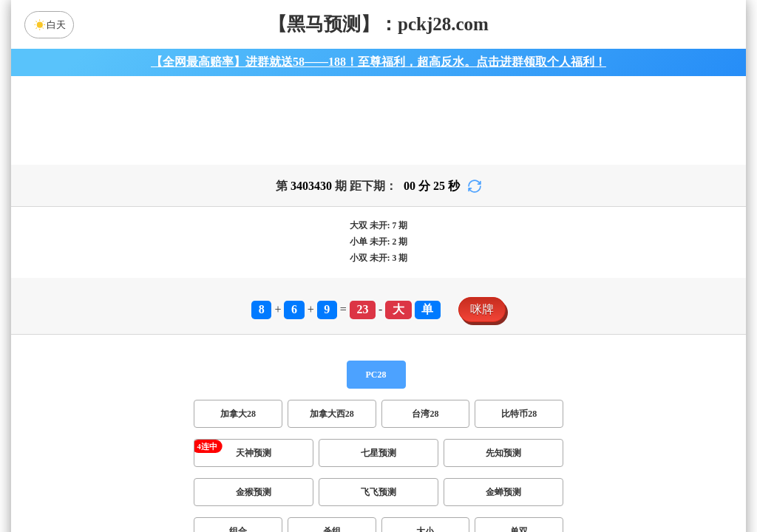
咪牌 (482, 309)
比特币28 (519, 414)
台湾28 (425, 414)
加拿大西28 (332, 414)
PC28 (376, 375)
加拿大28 (238, 414)
